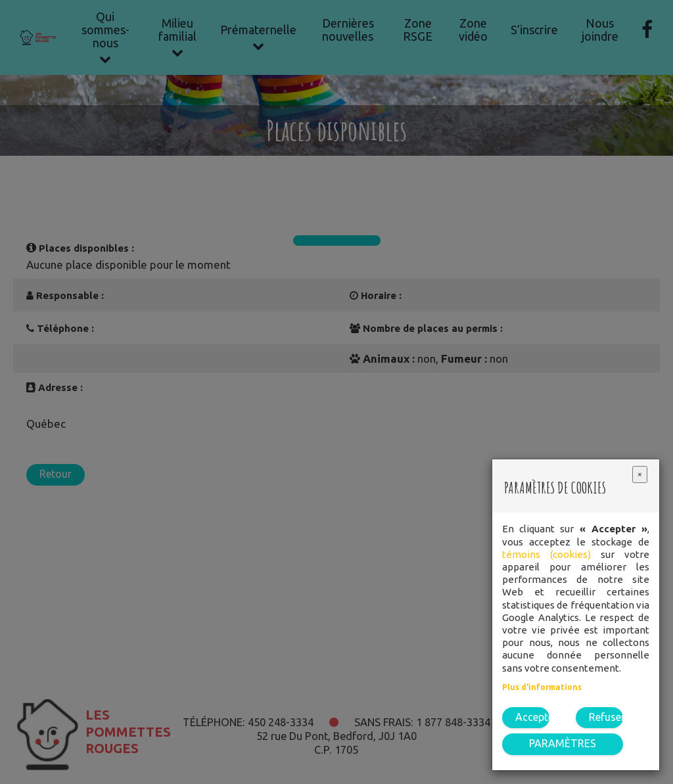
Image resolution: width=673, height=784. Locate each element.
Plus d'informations (542, 687)
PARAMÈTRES (563, 743)
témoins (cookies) (546, 554)
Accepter (532, 717)
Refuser (606, 717)
